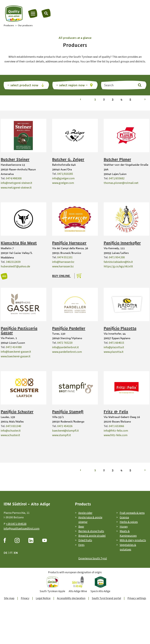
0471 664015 (116, 343)
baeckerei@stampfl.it (65, 431)
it (11, 553)
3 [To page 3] (113, 99)
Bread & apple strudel (92, 536)
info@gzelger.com (63, 178)
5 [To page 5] (130, 99)
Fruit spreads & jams (132, 513)
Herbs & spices (129, 522)
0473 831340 (13, 426)
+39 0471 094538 (16, 524)
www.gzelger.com (63, 183)
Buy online (61, 276)
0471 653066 (116, 426)
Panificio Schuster (17, 412)
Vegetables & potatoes (128, 547)
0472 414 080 (14, 347)
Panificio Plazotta (120, 328)
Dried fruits (85, 540)
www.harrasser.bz (63, 266)
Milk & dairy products (133, 540)
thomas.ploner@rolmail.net (121, 183)
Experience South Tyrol (93, 558)
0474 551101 (65, 257)
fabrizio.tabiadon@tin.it (118, 262)
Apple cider (85, 513)
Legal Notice (43, 598)
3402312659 (13, 262)
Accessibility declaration (71, 598)
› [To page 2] (145, 99)
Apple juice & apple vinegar (90, 520)
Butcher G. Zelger (68, 160)
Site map (9, 598)
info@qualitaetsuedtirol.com (22, 529)
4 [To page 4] (121, 99)
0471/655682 (117, 178)
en (16, 553)
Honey (124, 527)
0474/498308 (14, 178)
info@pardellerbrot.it (65, 347)
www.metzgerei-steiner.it (16, 188)
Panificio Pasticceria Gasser (19, 331)
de (5, 553)
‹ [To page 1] (80, 99)
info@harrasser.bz (63, 262)
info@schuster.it (11, 431)
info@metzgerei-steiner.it (16, 183)
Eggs (81, 545)
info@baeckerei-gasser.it (16, 352)
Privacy (25, 598)
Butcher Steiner (15, 160)
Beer (81, 527)
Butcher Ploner (117, 160)
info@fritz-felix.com (116, 431)
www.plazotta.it (114, 352)
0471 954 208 (117, 257)
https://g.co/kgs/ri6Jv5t (118, 266)
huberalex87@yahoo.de (15, 266)
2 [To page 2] (104, 99)
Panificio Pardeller (69, 328)
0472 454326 (65, 426)
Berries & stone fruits (91, 531)
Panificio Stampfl (68, 412)
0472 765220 (65, 343)
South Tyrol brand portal (106, 598)
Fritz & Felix (116, 412)
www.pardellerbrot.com (67, 352)
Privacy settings (137, 598)
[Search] (46, 13)
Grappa (124, 517)
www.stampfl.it (62, 435)
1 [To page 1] (95, 99)
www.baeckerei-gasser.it (16, 356)
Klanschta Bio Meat (19, 243)
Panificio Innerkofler (122, 243)
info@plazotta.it (114, 347)
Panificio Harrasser (69, 243)
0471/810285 (65, 174)
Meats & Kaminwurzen (128, 533)
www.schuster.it (10, 435)
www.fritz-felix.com (116, 435)
